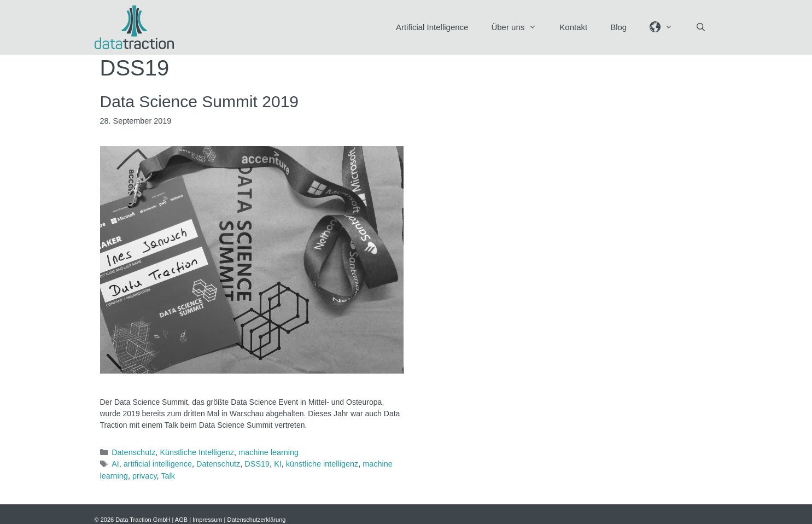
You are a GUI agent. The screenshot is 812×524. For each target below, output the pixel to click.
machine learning (268, 452)
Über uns (519, 27)
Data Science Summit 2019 (200, 101)
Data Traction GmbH (143, 520)
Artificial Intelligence (432, 27)
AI (115, 464)
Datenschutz (133, 452)
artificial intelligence (158, 464)
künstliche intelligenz (322, 464)
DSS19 (257, 464)
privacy (145, 476)
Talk (168, 476)
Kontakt (573, 27)
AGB (181, 520)
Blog (618, 27)
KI (278, 464)
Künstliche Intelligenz (197, 452)
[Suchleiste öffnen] (701, 27)
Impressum (207, 520)
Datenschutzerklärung (256, 520)
